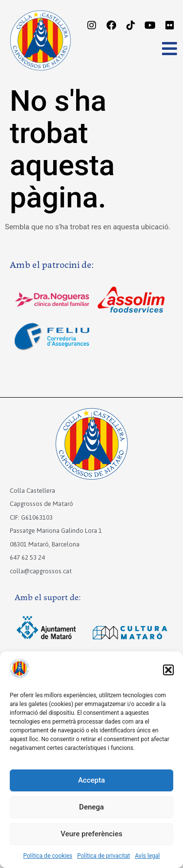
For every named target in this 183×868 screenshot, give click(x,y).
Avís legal (148, 856)
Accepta (91, 780)
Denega (91, 807)
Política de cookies (48, 856)
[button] (168, 670)
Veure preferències (91, 834)
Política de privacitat (104, 856)
